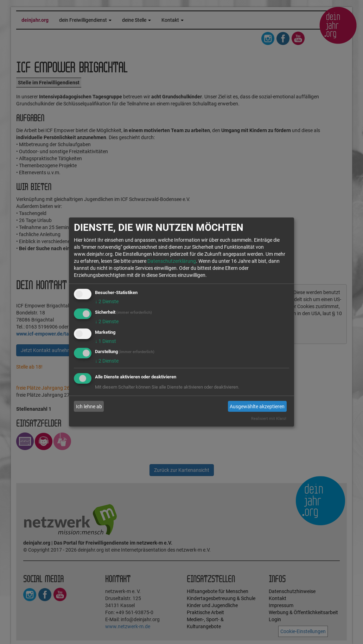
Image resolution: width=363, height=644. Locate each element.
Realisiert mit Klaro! (269, 419)
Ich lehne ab (89, 406)
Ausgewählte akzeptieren (257, 406)
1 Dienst (106, 341)
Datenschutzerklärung (172, 261)
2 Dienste (107, 301)
